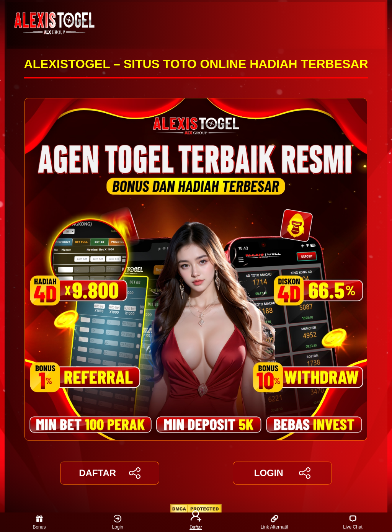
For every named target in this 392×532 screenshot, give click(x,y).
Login (118, 522)
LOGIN (282, 473)
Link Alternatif (274, 522)
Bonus (39, 522)
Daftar (196, 522)
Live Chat (353, 522)
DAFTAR (110, 473)
